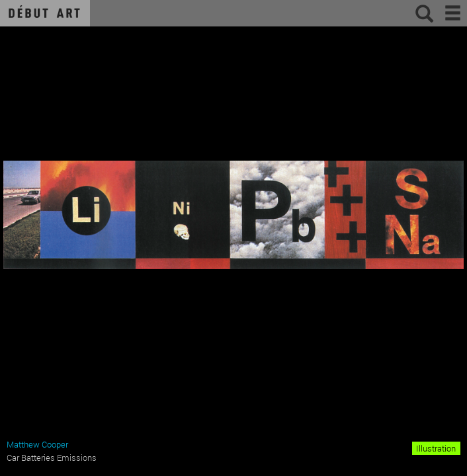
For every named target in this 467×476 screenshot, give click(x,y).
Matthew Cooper (37, 444)
